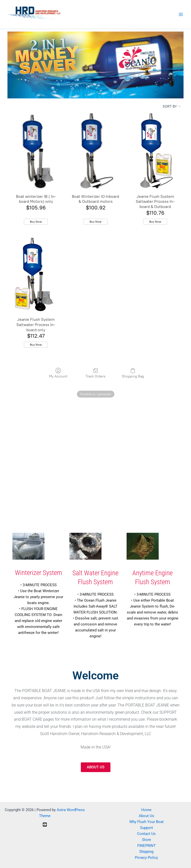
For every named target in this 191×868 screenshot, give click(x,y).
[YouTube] (45, 825)
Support (146, 828)
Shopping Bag (133, 373)
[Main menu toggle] (181, 14)
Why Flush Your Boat (146, 822)
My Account (58, 373)
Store (146, 840)
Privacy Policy (146, 858)
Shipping (146, 852)
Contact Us (146, 834)
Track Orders (95, 373)
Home (146, 810)
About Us (146, 816)
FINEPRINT (146, 846)
